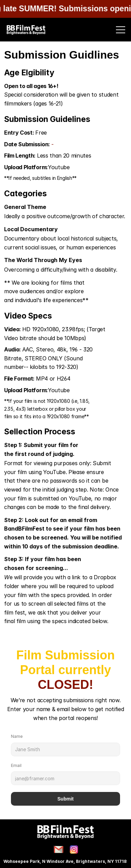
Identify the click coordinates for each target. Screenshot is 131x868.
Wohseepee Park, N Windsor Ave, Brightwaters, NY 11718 (65, 861)
